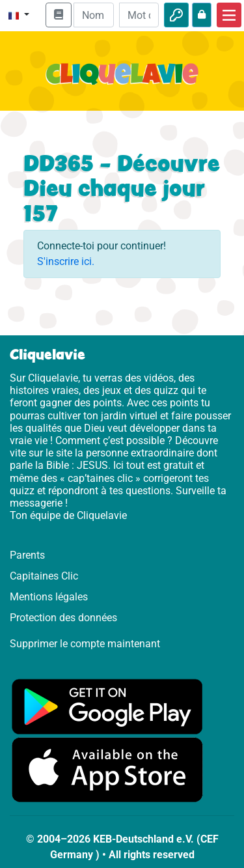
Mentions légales (49, 597)
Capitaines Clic (44, 576)
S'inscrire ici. (66, 261)
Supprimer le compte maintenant (85, 644)
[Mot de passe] (139, 15)
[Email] (93, 15)
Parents (27, 555)
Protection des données (63, 618)
